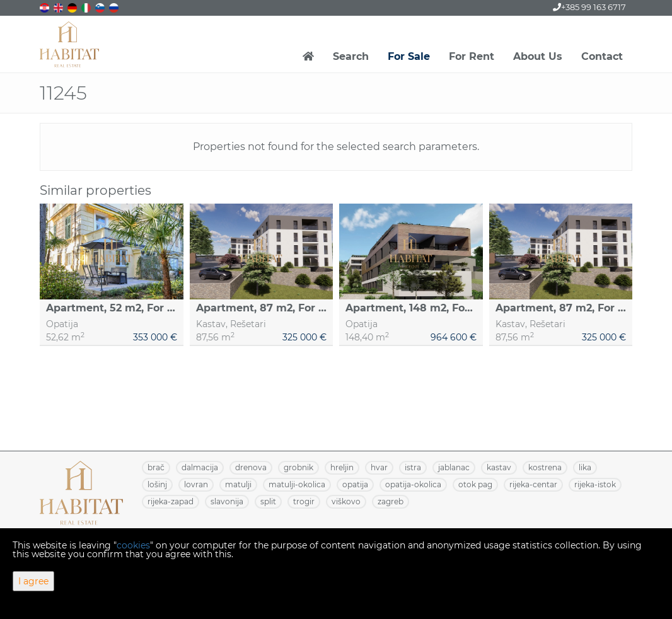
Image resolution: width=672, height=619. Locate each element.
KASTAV (499, 467)
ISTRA (413, 467)
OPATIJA (355, 484)
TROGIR (304, 501)
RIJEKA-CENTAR (533, 484)
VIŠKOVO (346, 501)
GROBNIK (298, 467)
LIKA (585, 467)
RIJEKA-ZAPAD (171, 501)
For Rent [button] (472, 56)
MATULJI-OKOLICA (297, 484)
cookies (133, 545)
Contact (602, 56)
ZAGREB (391, 501)
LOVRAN (196, 484)
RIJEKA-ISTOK (595, 484)
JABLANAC (454, 467)
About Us (538, 56)
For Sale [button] (409, 56)
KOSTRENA (545, 467)
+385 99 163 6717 (589, 7)
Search (351, 56)
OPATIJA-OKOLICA (413, 484)
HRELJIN (342, 467)
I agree (33, 581)
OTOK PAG (475, 484)
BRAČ (156, 467)
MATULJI (238, 484)
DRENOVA (251, 467)
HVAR (379, 467)
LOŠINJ (157, 484)
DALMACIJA (200, 467)
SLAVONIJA (227, 501)
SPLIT (268, 501)
